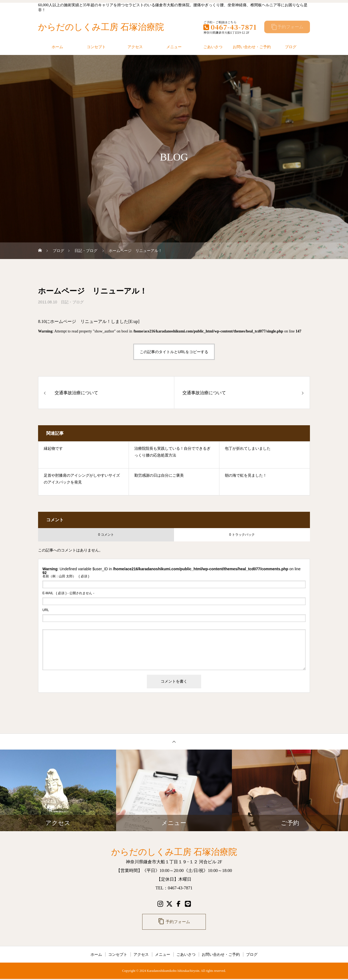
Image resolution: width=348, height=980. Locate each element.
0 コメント (106, 535)
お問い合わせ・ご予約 (252, 47)
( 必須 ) (66, 576)
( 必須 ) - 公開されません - (68, 593)
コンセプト (96, 47)
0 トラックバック (242, 535)
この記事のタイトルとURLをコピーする (174, 352)
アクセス (135, 47)
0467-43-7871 (230, 27)
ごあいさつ (213, 47)
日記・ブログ (72, 302)
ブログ (291, 47)
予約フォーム (287, 27)
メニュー (174, 47)
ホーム (57, 47)
